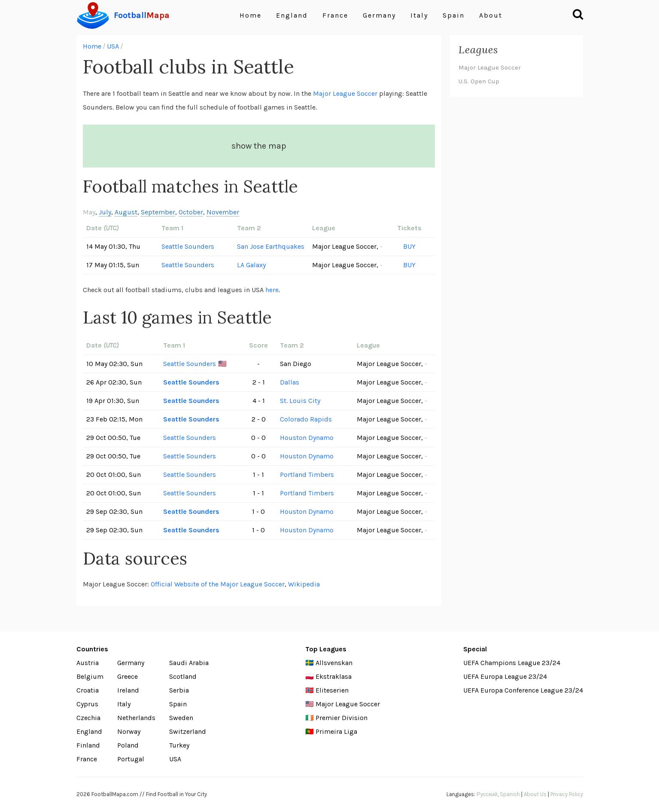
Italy (419, 15)
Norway (129, 731)
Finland (88, 745)
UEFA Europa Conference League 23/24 (523, 690)
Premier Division (342, 718)
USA (113, 46)
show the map (259, 146)
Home (251, 15)
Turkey (179, 745)
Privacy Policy (567, 794)
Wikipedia (304, 584)
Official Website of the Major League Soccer (218, 584)
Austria (88, 663)
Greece (128, 676)
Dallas (290, 382)
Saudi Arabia (189, 663)
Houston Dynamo (307, 438)
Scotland (183, 676)
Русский (487, 794)
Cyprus (87, 704)
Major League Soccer (345, 93)
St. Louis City (300, 401)
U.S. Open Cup (479, 81)
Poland (128, 745)
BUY (409, 246)
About (491, 15)
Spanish (510, 794)
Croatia (88, 690)
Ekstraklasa (334, 676)
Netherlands (136, 718)
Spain (454, 15)
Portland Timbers (307, 475)
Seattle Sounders (188, 246)
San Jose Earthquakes (271, 246)
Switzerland (188, 731)
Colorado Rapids (306, 419)
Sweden (181, 718)
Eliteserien (332, 690)
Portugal (131, 759)
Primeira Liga (336, 731)
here (272, 290)
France (335, 15)
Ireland (128, 690)
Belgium (90, 676)
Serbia (179, 690)
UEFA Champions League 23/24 (512, 663)
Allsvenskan (334, 663)
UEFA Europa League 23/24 (505, 676)
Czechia (88, 718)
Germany (379, 15)
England (292, 15)
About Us (535, 794)
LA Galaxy (251, 265)
